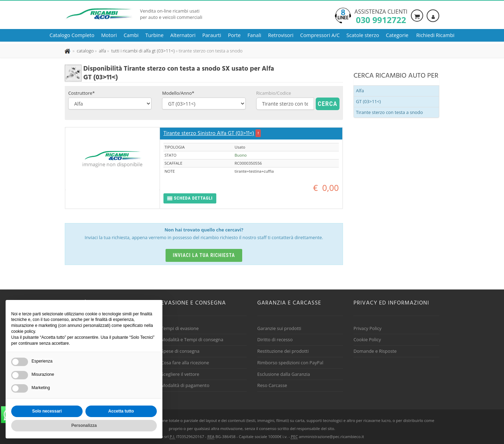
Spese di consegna (180, 351)
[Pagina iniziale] (68, 51)
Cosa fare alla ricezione (185, 363)
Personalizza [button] (84, 425)
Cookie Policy (367, 339)
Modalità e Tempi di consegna (192, 339)
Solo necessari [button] (47, 411)
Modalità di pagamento (185, 385)
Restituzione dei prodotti (283, 351)
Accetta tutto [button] (121, 411)
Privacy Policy (367, 328)
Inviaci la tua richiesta (204, 255)
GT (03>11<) (368, 101)
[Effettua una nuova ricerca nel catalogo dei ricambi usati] (85, 51)
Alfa (360, 91)
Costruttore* (82, 93)
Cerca (328, 104)
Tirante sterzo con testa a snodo (389, 112)
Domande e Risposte (375, 351)
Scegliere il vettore (180, 374)
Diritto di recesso (275, 339)
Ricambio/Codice (274, 93)
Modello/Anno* (178, 93)
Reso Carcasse (272, 385)
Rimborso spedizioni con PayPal (290, 363)
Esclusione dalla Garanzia (284, 374)
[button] (190, 198)
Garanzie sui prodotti (279, 328)
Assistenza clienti (381, 16)
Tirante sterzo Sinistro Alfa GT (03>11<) (209, 134)
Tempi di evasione (180, 328)
